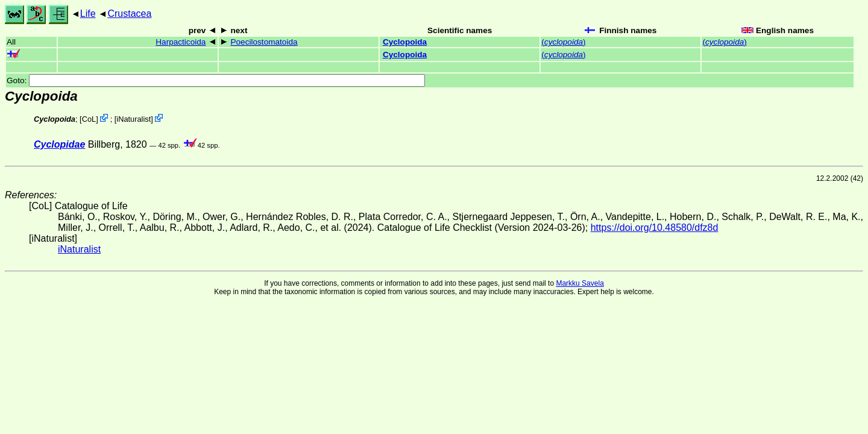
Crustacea (129, 14)
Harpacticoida (181, 42)
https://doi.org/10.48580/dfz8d (655, 228)
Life (88, 14)
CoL (89, 119)
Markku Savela (580, 283)
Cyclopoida (405, 42)
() (563, 42)
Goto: (216, 80)
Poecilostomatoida (264, 42)
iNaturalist (134, 119)
